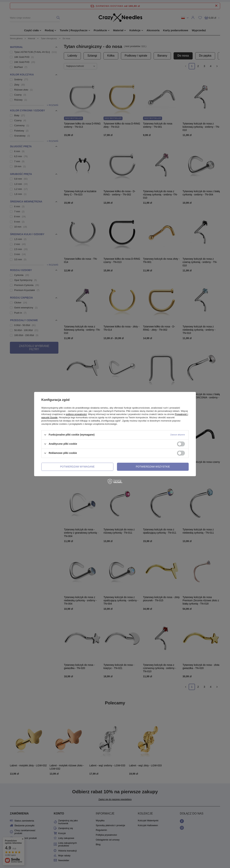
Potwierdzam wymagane (77, 467)
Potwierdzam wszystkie (153, 467)
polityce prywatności (76, 414)
